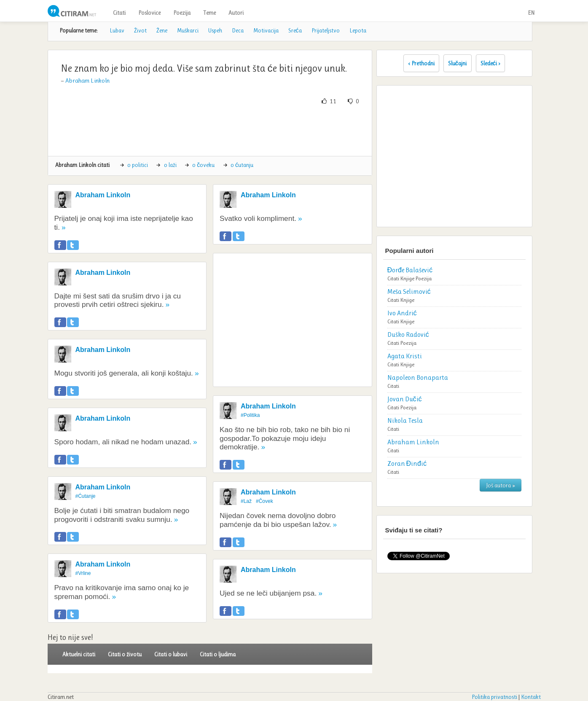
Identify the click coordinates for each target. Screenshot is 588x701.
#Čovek (264, 501)
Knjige (407, 278)
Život (140, 30)
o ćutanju (242, 165)
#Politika (250, 415)
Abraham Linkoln (87, 81)
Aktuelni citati (79, 654)
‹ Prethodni (421, 63)
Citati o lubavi (171, 654)
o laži (170, 165)
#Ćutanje (86, 496)
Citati (119, 13)
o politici (138, 165)
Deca (238, 30)
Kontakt (531, 697)
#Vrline (83, 573)
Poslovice (149, 13)
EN (531, 13)
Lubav (117, 30)
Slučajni (458, 63)
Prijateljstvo (326, 30)
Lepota (358, 30)
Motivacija (266, 30)
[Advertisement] (210, 131)
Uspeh (215, 30)
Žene (162, 30)
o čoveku (203, 165)
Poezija (182, 13)
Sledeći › (491, 63)
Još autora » (501, 485)
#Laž (246, 501)
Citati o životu (125, 654)
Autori (236, 13)
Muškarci (188, 30)
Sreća (295, 30)
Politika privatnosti (494, 697)
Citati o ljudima (218, 654)
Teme (209, 13)
